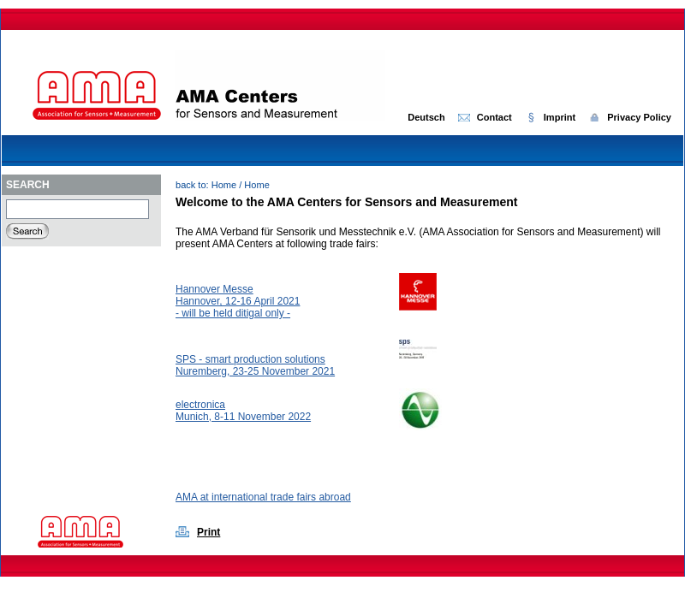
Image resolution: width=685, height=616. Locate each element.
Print (208, 532)
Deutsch (426, 117)
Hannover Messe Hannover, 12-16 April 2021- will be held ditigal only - (238, 301)
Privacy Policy (639, 117)
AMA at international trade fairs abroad (263, 497)
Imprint (560, 117)
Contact (494, 117)
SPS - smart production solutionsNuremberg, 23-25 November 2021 (255, 365)
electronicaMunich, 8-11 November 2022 (243, 411)
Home (224, 185)
